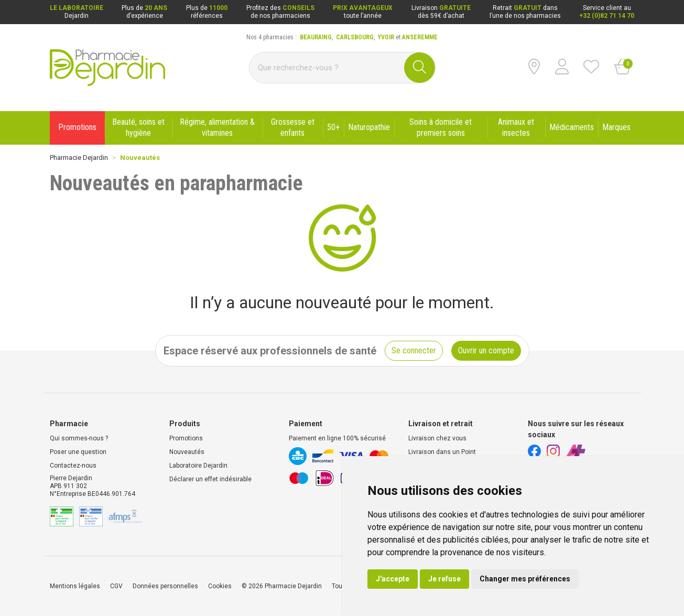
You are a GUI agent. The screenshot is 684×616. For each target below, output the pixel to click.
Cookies (220, 586)
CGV (116, 586)
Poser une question (78, 452)
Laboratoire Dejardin (198, 466)
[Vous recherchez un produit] (327, 68)
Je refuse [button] (444, 579)
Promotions (186, 438)
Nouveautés (187, 452)
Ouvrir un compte (486, 350)
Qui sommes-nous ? (79, 438)
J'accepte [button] (393, 579)
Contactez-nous (73, 466)
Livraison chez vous (437, 438)
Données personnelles (165, 586)
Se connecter (414, 350)
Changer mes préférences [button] (525, 579)
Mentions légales (75, 586)
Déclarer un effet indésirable (210, 479)
